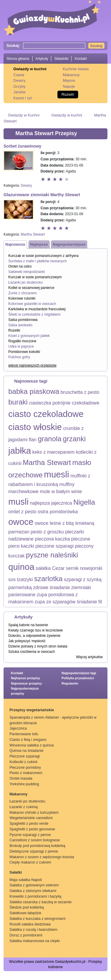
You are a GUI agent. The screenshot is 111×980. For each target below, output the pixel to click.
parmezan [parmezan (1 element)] (19, 532)
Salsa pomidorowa (23, 320)
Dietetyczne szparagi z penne (34, 851)
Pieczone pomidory (25, 768)
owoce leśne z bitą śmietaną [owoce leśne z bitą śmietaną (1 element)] (64, 523)
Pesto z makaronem (26, 773)
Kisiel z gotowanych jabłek (29, 336)
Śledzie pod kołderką (27, 907)
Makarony (71, 75)
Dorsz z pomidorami (26, 935)
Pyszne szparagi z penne (30, 835)
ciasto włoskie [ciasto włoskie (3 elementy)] (35, 427)
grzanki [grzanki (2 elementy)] (74, 439)
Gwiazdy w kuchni (30, 69)
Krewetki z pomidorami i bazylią (35, 896)
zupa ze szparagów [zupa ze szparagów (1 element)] (55, 602)
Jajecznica (18, 728)
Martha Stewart (33, 234)
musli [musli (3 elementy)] (18, 502)
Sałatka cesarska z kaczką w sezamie (41, 902)
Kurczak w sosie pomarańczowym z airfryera (43, 256)
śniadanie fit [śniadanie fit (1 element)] (89, 602)
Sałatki (16, 872)
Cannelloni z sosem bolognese (35, 840)
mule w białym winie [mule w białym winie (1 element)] (61, 491)
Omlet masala (21, 778)
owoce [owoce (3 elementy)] (21, 522)
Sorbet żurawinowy (22, 146)
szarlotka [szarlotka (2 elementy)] (48, 579)
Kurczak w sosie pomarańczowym (35, 277)
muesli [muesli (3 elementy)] (57, 474)
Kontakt (81, 59)
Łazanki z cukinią (24, 807)
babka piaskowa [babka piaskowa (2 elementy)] (34, 391)
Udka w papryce (21, 346)
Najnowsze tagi (31, 381)
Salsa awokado (20, 325)
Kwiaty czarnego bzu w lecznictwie (36, 630)
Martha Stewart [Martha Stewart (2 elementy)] (47, 462)
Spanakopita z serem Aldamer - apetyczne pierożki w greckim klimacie (53, 720)
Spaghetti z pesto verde (29, 824)
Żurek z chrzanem (22, 293)
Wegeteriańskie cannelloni (31, 818)
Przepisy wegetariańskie (32, 710)
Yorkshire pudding (24, 784)
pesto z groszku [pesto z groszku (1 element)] (47, 532)
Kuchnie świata (76, 69)
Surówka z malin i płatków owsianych (37, 261)
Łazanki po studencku (25, 282)
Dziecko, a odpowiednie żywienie (34, 636)
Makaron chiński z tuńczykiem (34, 813)
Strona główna (18, 59)
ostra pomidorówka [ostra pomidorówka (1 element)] (58, 512)
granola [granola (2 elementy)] (50, 439)
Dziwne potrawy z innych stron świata (38, 646)
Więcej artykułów (89, 657)
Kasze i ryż (23, 98)
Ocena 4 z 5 (61, 179)
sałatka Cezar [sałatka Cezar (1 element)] (50, 568)
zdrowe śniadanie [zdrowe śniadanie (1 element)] (52, 587)
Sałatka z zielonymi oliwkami (33, 891)
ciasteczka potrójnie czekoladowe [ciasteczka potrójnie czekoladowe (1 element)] (64, 403)
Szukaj (96, 46)
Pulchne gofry (19, 357)
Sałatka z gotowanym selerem (34, 885)
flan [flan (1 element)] (33, 440)
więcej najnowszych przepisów (32, 365)
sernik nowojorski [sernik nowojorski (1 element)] (84, 568)
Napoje (69, 86)
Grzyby (19, 86)
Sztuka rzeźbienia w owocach (32, 652)
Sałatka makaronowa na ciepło (35, 941)
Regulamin (70, 683)
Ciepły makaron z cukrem (30, 862)
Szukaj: (13, 45)
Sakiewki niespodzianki (26, 272)
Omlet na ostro (20, 266)
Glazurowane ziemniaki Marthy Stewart (42, 195)
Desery (19, 80)
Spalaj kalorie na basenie (28, 625)
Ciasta (19, 75)
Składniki (61, 59)
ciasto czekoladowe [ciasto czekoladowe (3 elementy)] (46, 414)
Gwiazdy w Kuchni (24, 115)
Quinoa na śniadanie (26, 751)
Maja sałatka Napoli (26, 880)
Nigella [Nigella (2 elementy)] (84, 502)
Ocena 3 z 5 (55, 179)
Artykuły (42, 59)
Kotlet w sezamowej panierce (31, 288)
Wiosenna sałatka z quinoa (32, 745)
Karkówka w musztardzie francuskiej (37, 309)
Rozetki (14, 330)
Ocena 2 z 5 (49, 179)
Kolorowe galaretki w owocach (32, 304)
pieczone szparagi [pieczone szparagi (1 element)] (55, 546)
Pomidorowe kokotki (24, 352)
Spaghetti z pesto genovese (32, 829)
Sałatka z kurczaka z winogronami (37, 919)
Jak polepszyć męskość (27, 641)
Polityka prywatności (78, 678)
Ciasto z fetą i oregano (28, 740)
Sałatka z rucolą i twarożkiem (33, 930)
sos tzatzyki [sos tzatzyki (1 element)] (21, 579)
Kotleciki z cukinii (23, 762)
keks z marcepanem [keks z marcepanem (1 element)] (53, 452)
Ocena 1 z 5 (44, 179)
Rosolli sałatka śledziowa (30, 924)
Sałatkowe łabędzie (25, 913)
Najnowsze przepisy (26, 683)
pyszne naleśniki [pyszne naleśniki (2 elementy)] (52, 555)
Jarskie (19, 92)
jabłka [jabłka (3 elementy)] (20, 451)
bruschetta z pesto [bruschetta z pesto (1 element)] (80, 392)
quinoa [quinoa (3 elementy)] (21, 567)
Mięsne (69, 80)
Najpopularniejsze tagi (79, 673)
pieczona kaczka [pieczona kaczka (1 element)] (52, 539)
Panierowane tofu (24, 734)
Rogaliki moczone (22, 341)
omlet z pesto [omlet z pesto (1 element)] (22, 512)
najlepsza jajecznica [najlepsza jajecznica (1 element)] (51, 503)
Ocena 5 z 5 (67, 179)
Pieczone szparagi (25, 756)
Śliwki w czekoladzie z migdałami (34, 314)
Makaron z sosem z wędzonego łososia (42, 857)
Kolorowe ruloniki (22, 298)
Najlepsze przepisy (25, 678)
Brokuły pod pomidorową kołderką (37, 846)
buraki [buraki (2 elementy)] (18, 402)
